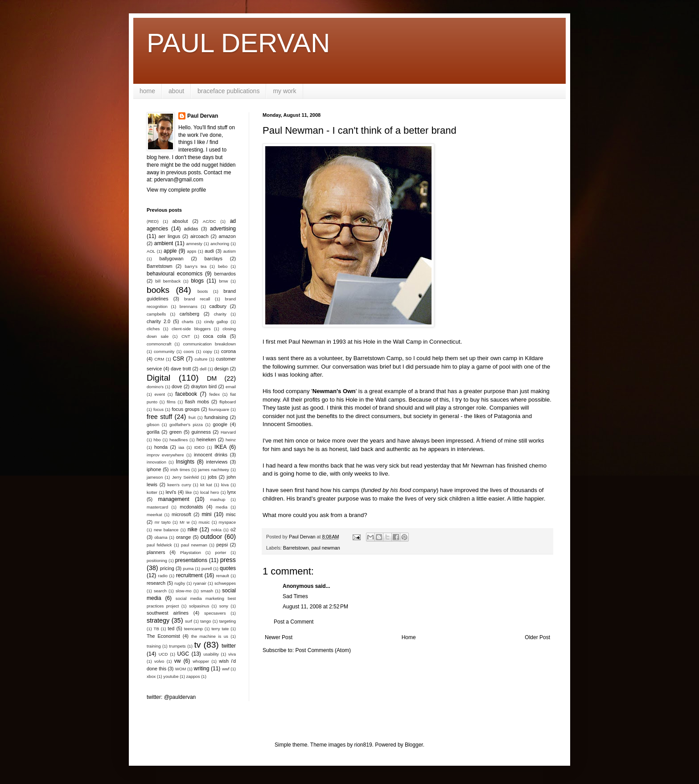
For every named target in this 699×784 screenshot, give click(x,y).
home (147, 91)
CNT (186, 336)
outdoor (212, 537)
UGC (183, 654)
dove (177, 386)
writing (202, 669)
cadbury (218, 306)
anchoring (220, 244)
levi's (171, 492)
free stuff (159, 417)
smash (207, 591)
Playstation (191, 552)
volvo (159, 661)
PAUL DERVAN (238, 43)
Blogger (414, 745)
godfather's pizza (186, 425)
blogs (197, 281)
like (189, 492)
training (154, 646)
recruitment (189, 575)
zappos (193, 676)
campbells (156, 314)
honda (161, 447)
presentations (191, 560)
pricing (167, 568)
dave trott (181, 369)
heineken (206, 439)
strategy (158, 620)
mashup (218, 499)
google (220, 424)
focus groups (185, 409)
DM (212, 378)
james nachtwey (214, 470)
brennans (189, 306)
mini (206, 514)
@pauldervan (180, 697)
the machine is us (210, 636)
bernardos (225, 274)
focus (158, 409)
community (164, 351)
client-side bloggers (191, 329)
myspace (227, 522)
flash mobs (197, 402)
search (160, 591)
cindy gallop (216, 322)
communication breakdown (209, 344)
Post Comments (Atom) (323, 650)
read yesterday (430, 466)
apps (192, 251)
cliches (153, 329)
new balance (166, 530)
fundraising (216, 417)
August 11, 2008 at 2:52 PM (315, 607)
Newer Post (279, 637)
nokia (216, 530)
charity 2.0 (158, 321)
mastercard (157, 507)
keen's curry (179, 485)
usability (211, 654)
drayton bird (204, 386)
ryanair (200, 583)
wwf (226, 669)
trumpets (177, 646)
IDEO (199, 447)
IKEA (220, 447)
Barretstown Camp (378, 358)
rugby (180, 583)
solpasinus (199, 606)
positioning (157, 560)
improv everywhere (165, 455)
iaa (181, 447)
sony (224, 606)
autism (230, 251)
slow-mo (184, 591)
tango (206, 621)
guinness (201, 432)
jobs (212, 477)
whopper (201, 661)
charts (188, 322)
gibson (153, 425)
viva (232, 654)
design (222, 369)
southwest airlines (168, 613)
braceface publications (228, 91)
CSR (179, 359)
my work (284, 91)
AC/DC (210, 221)
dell (203, 369)
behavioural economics (175, 274)
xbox (151, 676)
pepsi (222, 545)
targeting (228, 621)
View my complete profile (176, 190)
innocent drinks (211, 455)
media (222, 507)
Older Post (537, 637)
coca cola (214, 336)
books (158, 290)
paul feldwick (159, 545)
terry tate (220, 629)
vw (178, 661)
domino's (155, 387)
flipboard (228, 402)
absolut (180, 221)
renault (222, 576)
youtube (171, 676)
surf (189, 621)
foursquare (219, 409)
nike (193, 530)
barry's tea (195, 266)
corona (228, 351)
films (171, 402)
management (174, 499)
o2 (233, 530)
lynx (232, 492)
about (176, 91)
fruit (192, 417)
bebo (223, 266)
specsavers (215, 613)
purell (207, 569)
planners (156, 552)
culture (201, 359)
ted (171, 628)
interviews (217, 462)
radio (163, 576)
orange (184, 537)
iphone (154, 469)
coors (189, 351)
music (204, 522)
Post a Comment (294, 622)
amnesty (194, 244)
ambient (164, 243)
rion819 (363, 745)
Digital (158, 378)
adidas (191, 229)
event (160, 394)
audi (209, 251)
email (231, 387)
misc (231, 514)
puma (188, 569)
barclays (214, 259)
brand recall (197, 299)
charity (220, 314)
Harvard (228, 432)
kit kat (206, 485)
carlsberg (189, 314)
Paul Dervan (203, 116)
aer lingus (170, 236)
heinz (231, 440)
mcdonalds (191, 507)
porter (220, 552)
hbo (157, 440)
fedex (214, 394)
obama (161, 537)
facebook (186, 394)
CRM (159, 359)
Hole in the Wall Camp (393, 342)
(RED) (153, 221)
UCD (163, 654)
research (156, 583)
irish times (180, 470)
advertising (223, 229)
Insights (185, 462)
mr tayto (163, 522)
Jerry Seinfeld (185, 477)
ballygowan (171, 259)
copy (207, 351)
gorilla (153, 432)
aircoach (199, 236)
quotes (228, 568)
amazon (227, 236)
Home (409, 637)
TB (156, 629)
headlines (179, 440)
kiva (225, 485)
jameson (155, 477)
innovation (156, 462)
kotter (152, 492)
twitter (229, 646)
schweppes (225, 583)
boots (203, 291)
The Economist (163, 636)
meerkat (154, 515)
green (176, 432)
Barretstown (296, 548)
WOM (181, 669)
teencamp (193, 629)
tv (197, 645)
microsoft (181, 514)
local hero (210, 492)
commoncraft (159, 344)
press (228, 560)
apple (170, 251)
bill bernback (168, 281)
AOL (151, 251)
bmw (223, 281)
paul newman (325, 548)
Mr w (185, 522)
